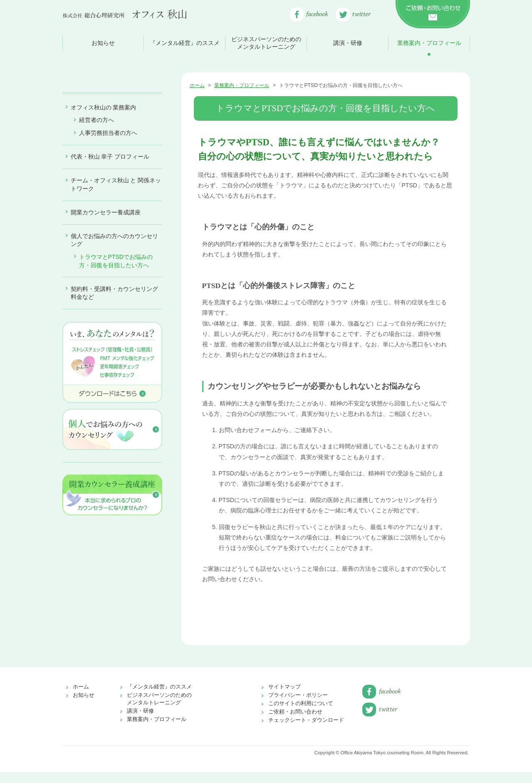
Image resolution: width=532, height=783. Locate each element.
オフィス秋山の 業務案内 (104, 191)
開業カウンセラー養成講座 (106, 296)
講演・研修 (348, 43)
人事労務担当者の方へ (108, 217)
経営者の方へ (97, 204)
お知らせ (103, 43)
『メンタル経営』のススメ (185, 43)
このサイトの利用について (301, 714)
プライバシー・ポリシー (298, 706)
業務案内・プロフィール (429, 43)
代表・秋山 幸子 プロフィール (110, 241)
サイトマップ (285, 697)
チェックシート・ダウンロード (306, 731)
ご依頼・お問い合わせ (295, 722)
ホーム (197, 85)
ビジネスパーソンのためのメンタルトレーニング (266, 43)
